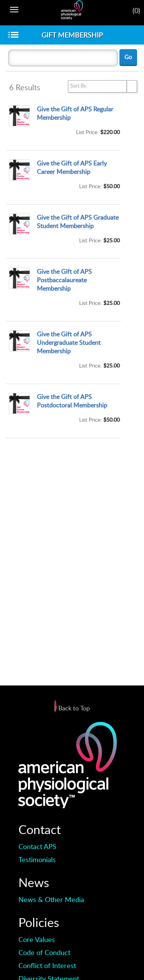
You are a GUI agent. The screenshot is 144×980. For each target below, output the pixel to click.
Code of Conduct (44, 952)
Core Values (37, 939)
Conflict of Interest (47, 965)
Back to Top (72, 708)
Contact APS (37, 846)
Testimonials (37, 859)
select (132, 86)
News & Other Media (51, 899)
